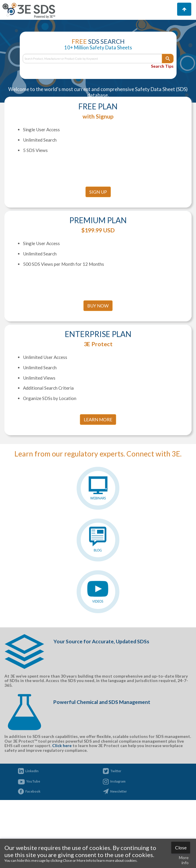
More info (184, 860)
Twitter (116, 771)
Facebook (33, 791)
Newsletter (119, 791)
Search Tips (162, 66)
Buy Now (98, 306)
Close (181, 847)
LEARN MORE (98, 420)
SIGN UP (98, 192)
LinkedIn (32, 771)
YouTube (33, 781)
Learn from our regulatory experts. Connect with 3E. (98, 454)
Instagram (118, 781)
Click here (62, 745)
